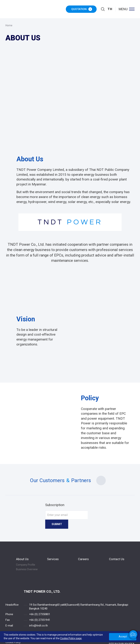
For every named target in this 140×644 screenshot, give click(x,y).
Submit (97, 515)
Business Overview (27, 560)
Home (9, 25)
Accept (123, 637)
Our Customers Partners (70, 480)
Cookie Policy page (71, 638)
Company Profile (26, 556)
